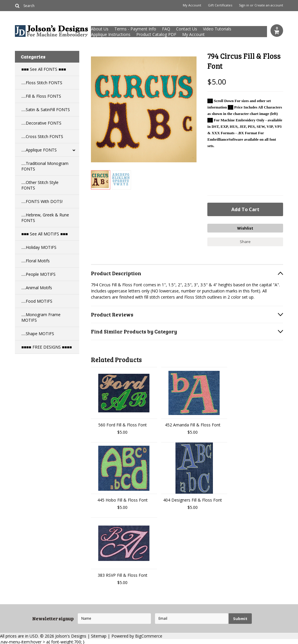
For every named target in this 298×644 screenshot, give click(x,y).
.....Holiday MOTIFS (39, 247)
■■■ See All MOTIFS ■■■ (45, 234)
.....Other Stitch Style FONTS (40, 185)
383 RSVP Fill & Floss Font (123, 575)
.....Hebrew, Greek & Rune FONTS (45, 218)
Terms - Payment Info (135, 29)
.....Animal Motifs (37, 288)
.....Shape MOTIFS (38, 334)
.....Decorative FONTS (41, 123)
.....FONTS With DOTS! (42, 201)
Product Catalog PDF (156, 34)
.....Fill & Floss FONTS (41, 96)
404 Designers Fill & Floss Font (193, 499)
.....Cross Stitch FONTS (42, 136)
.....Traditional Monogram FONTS (45, 166)
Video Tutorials (217, 29)
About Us (100, 29)
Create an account (269, 5)
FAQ (166, 29)
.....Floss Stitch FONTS (42, 83)
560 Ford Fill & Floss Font (123, 424)
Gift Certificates (220, 5)
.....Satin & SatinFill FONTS (46, 110)
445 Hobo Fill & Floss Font (123, 499)
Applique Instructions (111, 34)
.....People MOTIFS (38, 274)
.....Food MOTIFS (37, 301)
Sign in (244, 5)
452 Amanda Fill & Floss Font (193, 424)
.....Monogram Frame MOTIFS (41, 317)
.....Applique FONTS (39, 150)
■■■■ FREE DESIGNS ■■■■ (47, 347)
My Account (192, 5)
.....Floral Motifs (36, 261)
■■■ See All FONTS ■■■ (44, 69)
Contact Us (187, 29)
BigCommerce (149, 635)
